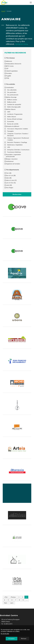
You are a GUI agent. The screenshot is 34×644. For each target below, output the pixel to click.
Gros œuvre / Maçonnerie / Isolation (16, 129)
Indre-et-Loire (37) (11, 180)
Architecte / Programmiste (14, 114)
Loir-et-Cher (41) (10, 183)
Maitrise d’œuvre (10, 109)
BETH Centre (9, 66)
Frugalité (8, 76)
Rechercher (17, 194)
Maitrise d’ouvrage (11, 97)
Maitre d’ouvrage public (13, 107)
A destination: (9, 88)
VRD (7, 147)
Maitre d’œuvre (10, 117)
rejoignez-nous (21, 44)
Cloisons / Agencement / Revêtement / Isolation (17, 139)
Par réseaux (10, 58)
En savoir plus (5, 634)
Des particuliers (10, 92)
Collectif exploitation (11, 71)
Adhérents (8, 61)
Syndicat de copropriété (13, 105)
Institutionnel (9, 161)
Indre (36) (8, 178)
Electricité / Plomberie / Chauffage (16, 142)
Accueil (3, 11)
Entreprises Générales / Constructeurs (17, 150)
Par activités (10, 84)
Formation (8, 73)
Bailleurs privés (10, 102)
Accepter (12, 639)
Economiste (9, 122)
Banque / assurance (11, 159)
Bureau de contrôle (11, 124)
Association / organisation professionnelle (13, 156)
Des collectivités (11, 90)
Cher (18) (8, 173)
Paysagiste (9, 131)
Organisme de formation (12, 164)
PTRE (7, 78)
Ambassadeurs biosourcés (13, 64)
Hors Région (9, 188)
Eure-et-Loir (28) (10, 176)
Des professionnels (11, 95)
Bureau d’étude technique (13, 119)
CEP (6, 69)
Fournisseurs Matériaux (13, 152)
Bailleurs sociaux (11, 100)
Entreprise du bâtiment (12, 126)
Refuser (24, 639)
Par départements (12, 170)
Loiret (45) (8, 185)
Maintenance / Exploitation (14, 145)
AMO (7, 112)
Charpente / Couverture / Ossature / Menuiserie (16, 135)
